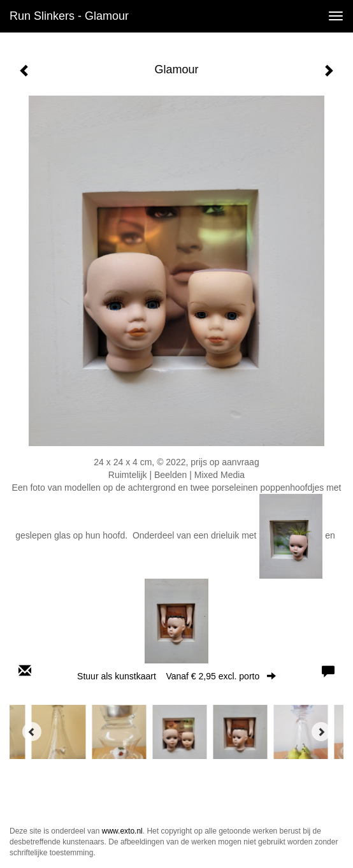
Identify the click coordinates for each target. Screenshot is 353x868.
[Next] (321, 732)
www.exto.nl (122, 831)
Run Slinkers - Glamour (69, 16)
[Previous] (32, 732)
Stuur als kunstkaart (176, 676)
